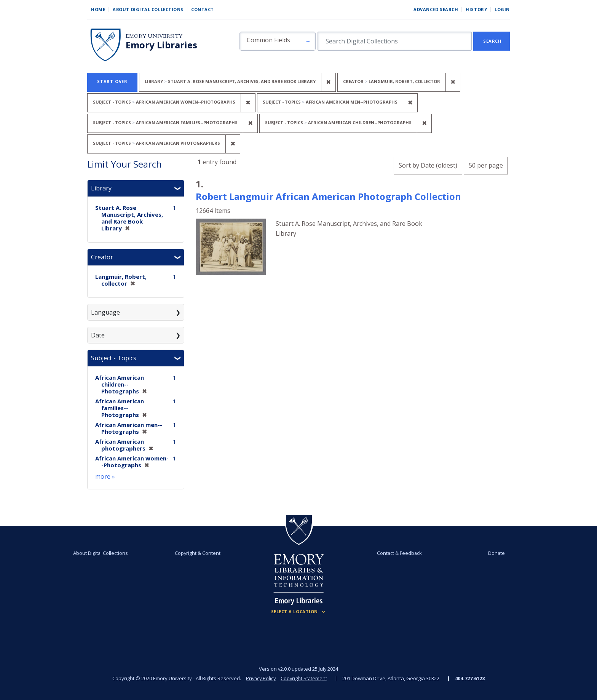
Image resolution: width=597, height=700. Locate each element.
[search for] (395, 41)
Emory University (154, 36)
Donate (494, 553)
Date (98, 335)
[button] (278, 41)
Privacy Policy (260, 678)
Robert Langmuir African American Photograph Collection (328, 196)
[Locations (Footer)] (299, 612)
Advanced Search (436, 9)
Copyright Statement (305, 678)
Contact (203, 9)
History (476, 9)
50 (486, 164)
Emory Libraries (161, 45)
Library (101, 188)
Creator (102, 257)
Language (105, 312)
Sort (428, 165)
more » (105, 476)
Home (98, 9)
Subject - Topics (114, 358)
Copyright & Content (198, 553)
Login (502, 9)
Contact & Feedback (399, 553)
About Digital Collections (148, 9)
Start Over (112, 81)
